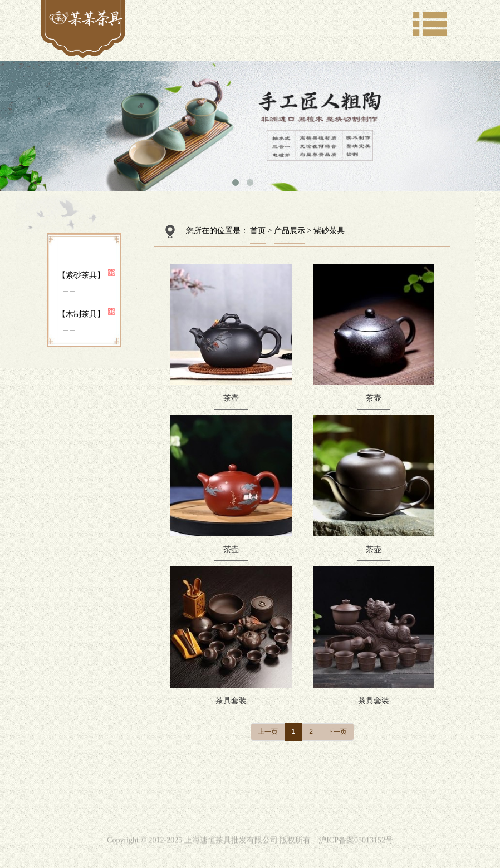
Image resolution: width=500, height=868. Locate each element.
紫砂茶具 (329, 231)
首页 (258, 231)
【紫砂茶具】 (81, 275)
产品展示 (290, 231)
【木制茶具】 (81, 314)
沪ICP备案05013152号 (356, 844)
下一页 (337, 732)
